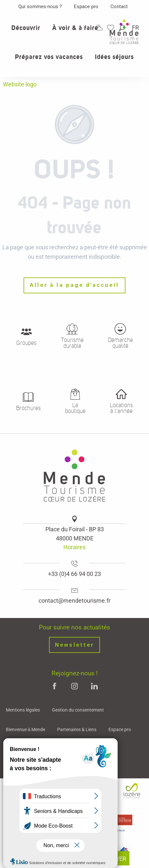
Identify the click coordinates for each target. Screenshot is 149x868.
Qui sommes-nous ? (40, 7)
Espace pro (86, 7)
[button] (26, 32)
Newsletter (74, 645)
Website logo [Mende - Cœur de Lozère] (20, 84)
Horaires (74, 547)
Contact (119, 7)
